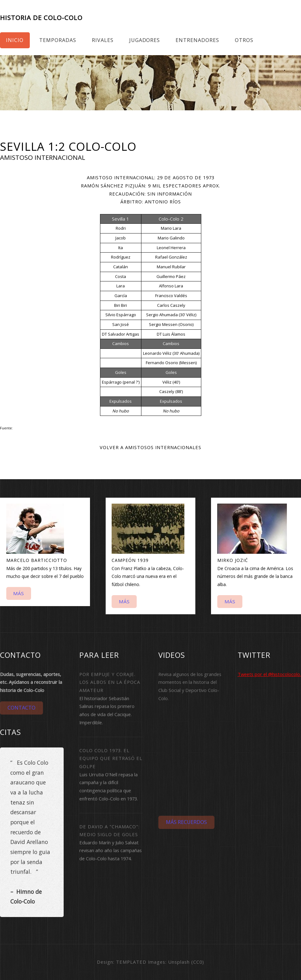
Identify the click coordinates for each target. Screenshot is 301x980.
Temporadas (58, 40)
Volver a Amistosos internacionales (150, 447)
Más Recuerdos (186, 822)
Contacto (21, 708)
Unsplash (179, 962)
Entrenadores (197, 40)
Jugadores (145, 40)
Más (18, 593)
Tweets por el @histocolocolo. (269, 674)
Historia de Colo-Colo (41, 18)
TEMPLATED (131, 962)
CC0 (198, 962)
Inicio (15, 40)
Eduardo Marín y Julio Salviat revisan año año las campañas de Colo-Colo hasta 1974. (111, 850)
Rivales (103, 40)
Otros (244, 40)
